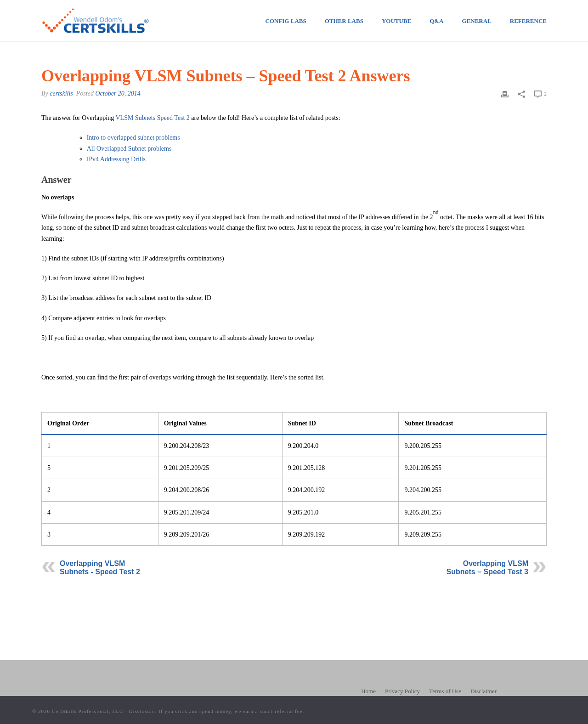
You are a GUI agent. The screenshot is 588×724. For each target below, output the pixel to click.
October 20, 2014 (118, 93)
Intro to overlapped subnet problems (133, 138)
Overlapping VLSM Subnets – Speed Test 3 (487, 568)
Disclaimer (483, 691)
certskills (61, 93)
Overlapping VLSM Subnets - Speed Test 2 (100, 568)
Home (368, 691)
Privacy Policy (402, 691)
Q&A (436, 21)
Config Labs (286, 21)
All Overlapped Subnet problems (129, 149)
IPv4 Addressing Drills (116, 159)
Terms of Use (445, 691)
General (477, 21)
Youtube (396, 21)
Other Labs (344, 21)
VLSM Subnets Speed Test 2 (152, 118)
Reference (528, 21)
